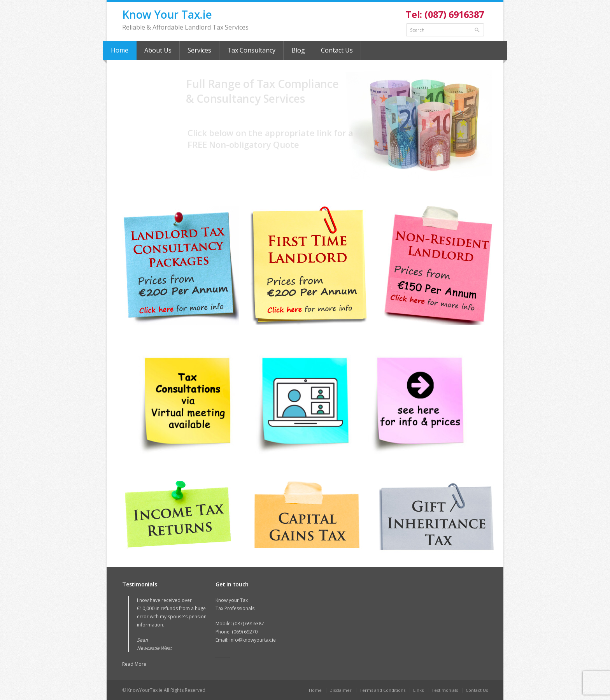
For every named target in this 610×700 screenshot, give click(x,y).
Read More (134, 664)
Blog (298, 50)
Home (120, 50)
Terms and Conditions (382, 690)
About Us (158, 50)
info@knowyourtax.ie (253, 640)
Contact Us (337, 50)
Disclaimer (341, 690)
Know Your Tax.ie (167, 14)
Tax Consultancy (251, 50)
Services (199, 50)
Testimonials (445, 690)
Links (418, 690)
